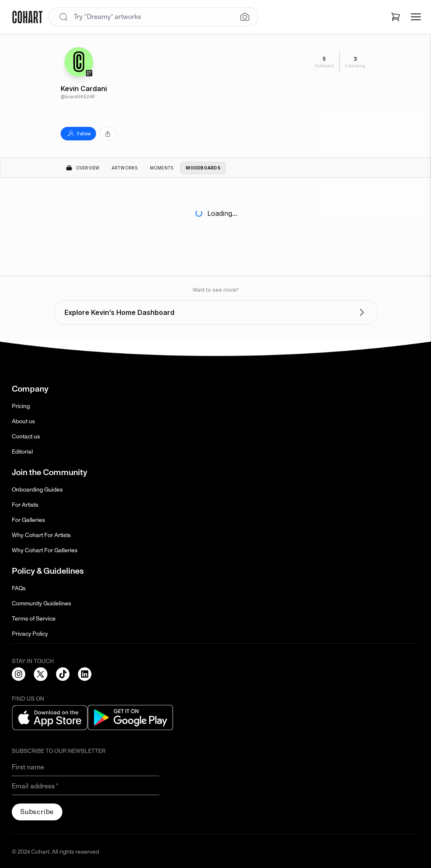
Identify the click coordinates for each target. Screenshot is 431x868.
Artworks (125, 168)
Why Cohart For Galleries (45, 550)
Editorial (22, 452)
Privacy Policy (30, 634)
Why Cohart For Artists (41, 535)
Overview (83, 168)
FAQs (19, 588)
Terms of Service (34, 619)
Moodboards (203, 168)
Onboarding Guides (37, 490)
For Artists (25, 505)
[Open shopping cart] (396, 17)
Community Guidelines (41, 603)
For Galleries (28, 520)
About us (23, 421)
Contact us (26, 437)
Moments (162, 168)
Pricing (21, 406)
